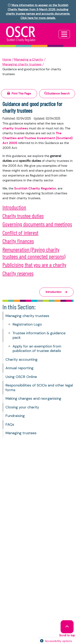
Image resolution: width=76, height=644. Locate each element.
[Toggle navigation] (64, 34)
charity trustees (15, 128)
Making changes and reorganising (33, 398)
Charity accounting (21, 359)
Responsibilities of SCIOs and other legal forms (39, 388)
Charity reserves (18, 273)
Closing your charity (22, 407)
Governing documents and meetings (37, 224)
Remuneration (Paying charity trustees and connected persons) (34, 253)
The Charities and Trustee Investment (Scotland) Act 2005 (37, 138)
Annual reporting (19, 368)
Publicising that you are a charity (34, 265)
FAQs (10, 424)
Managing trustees (21, 433)
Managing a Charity (29, 59)
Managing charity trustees (22, 64)
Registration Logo (27, 324)
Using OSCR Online (21, 377)
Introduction (14, 207)
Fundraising (15, 416)
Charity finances (18, 241)
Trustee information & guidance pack (39, 335)
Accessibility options (58, 641)
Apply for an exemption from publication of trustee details (37, 349)
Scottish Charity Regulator (35, 188)
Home (7, 59)
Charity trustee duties (23, 216)
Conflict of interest (20, 233)
